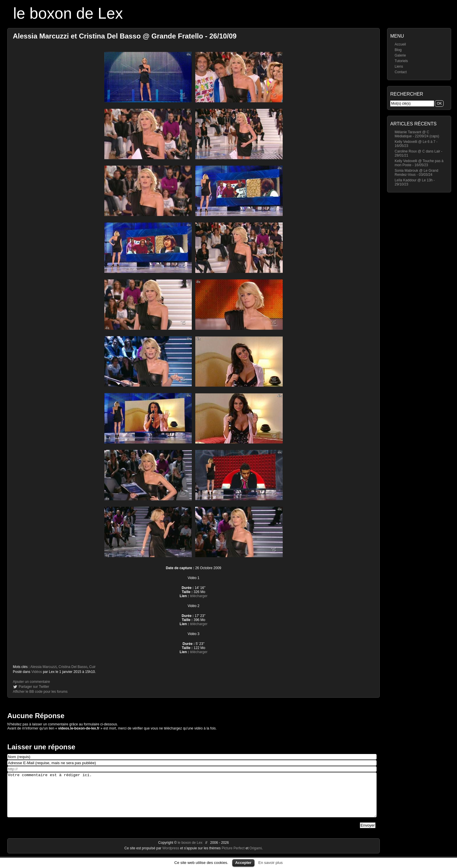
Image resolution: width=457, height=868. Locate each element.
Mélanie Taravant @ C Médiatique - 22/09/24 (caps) (417, 134)
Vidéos (36, 672)
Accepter (243, 863)
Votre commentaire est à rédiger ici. (192, 799)
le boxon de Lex (68, 13)
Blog (398, 50)
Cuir (92, 667)
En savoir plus (270, 863)
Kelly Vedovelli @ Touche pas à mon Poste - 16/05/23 (419, 163)
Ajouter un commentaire (31, 682)
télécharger (199, 596)
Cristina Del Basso (73, 667)
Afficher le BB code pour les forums (40, 692)
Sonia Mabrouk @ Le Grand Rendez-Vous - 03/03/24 (416, 173)
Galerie (400, 55)
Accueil (400, 44)
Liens (399, 66)
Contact (401, 72)
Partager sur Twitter (34, 687)
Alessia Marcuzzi (43, 667)
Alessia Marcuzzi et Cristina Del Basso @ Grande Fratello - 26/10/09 (125, 36)
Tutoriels (401, 61)
